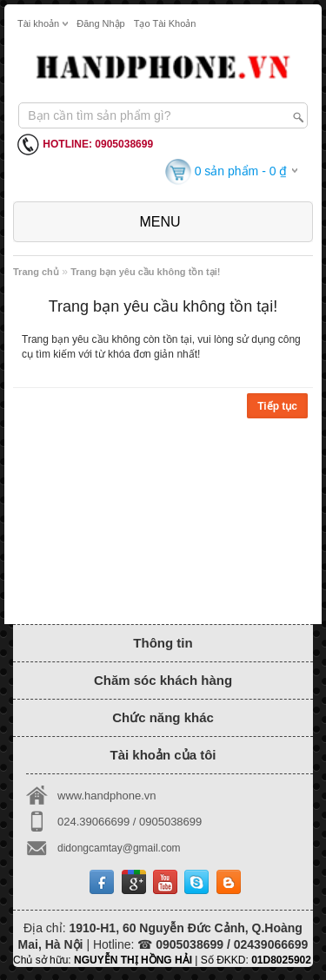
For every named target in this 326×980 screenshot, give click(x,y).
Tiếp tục (277, 406)
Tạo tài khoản (165, 23)
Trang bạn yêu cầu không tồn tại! (145, 272)
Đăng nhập (101, 23)
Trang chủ (36, 272)
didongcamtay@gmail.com (119, 848)
